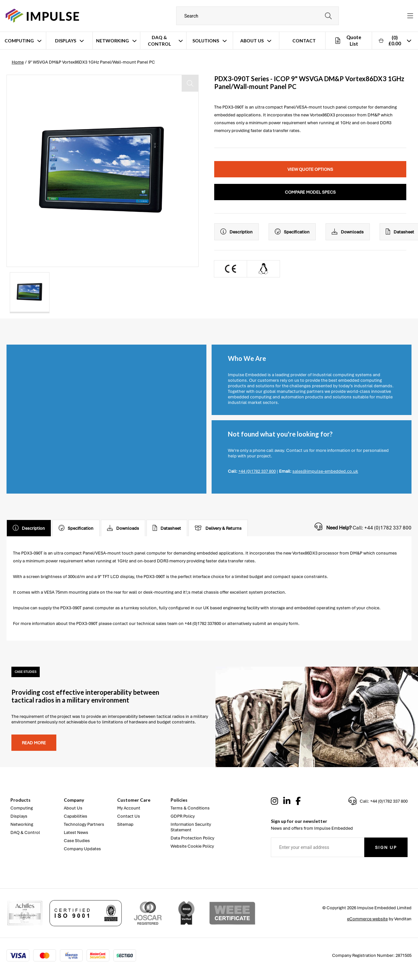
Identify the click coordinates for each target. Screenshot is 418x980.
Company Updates (82, 849)
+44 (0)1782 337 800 (257, 471)
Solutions (206, 41)
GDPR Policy (183, 816)
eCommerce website (367, 919)
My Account (129, 808)
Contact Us (129, 816)
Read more (34, 743)
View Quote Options (310, 169)
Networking (112, 41)
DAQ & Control (159, 41)
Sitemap (125, 824)
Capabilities (76, 816)
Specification (292, 232)
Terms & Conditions (190, 808)
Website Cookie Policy (192, 846)
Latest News (76, 832)
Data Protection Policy (192, 838)
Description (237, 232)
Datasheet (167, 528)
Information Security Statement (191, 827)
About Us (252, 41)
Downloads (348, 232)
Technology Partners (84, 824)
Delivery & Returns (218, 528)
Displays (66, 41)
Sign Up (386, 847)
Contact (304, 41)
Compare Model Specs (310, 192)
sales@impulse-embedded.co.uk (325, 471)
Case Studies (77, 841)
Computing (19, 41)
